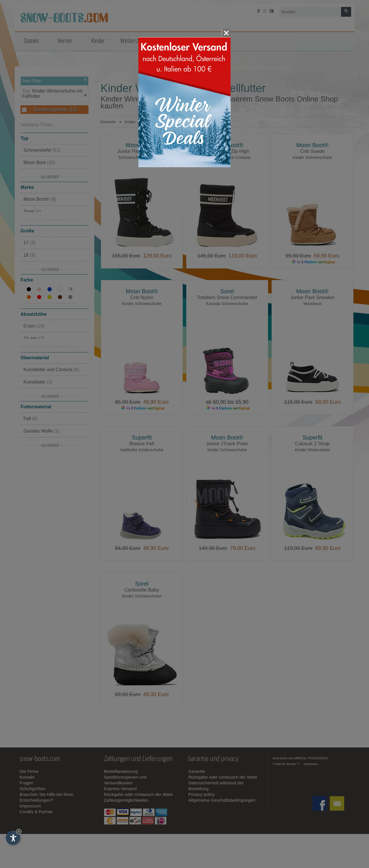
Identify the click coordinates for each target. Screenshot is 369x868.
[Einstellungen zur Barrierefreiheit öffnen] (13, 838)
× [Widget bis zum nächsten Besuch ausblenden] (19, 832)
